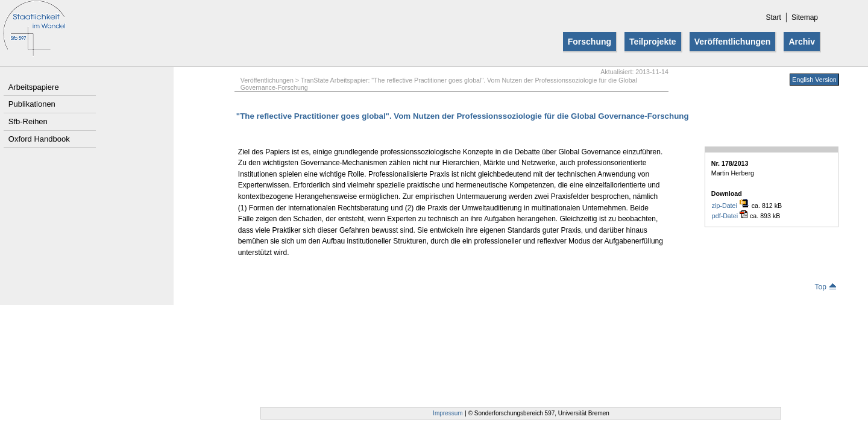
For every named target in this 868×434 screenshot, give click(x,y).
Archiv (802, 42)
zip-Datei (731, 205)
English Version (814, 80)
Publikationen (32, 104)
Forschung (590, 42)
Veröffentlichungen (733, 42)
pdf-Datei (730, 215)
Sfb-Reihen (28, 121)
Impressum (448, 413)
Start (773, 17)
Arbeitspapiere (34, 87)
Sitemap (805, 17)
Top (825, 287)
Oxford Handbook (39, 139)
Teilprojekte (653, 42)
